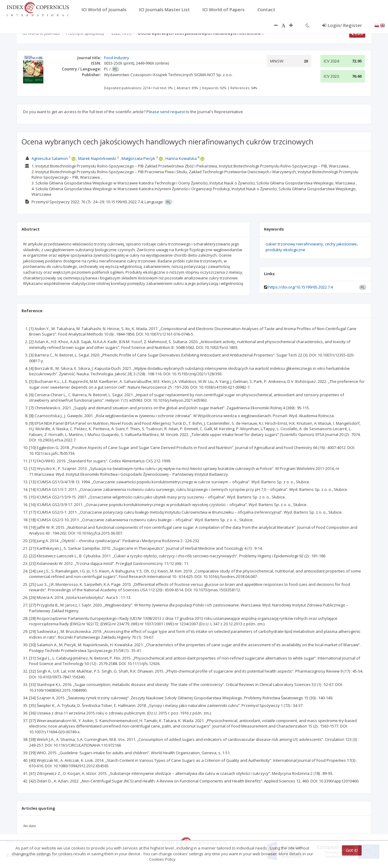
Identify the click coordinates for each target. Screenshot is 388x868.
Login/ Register (342, 25)
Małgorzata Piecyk (138, 158)
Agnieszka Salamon (50, 158)
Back (357, 34)
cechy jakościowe (341, 244)
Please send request (166, 112)
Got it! (352, 850)
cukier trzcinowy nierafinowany (294, 244)
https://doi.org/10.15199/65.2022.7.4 (301, 287)
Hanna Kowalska (181, 158)
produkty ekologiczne (285, 250)
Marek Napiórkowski (97, 158)
